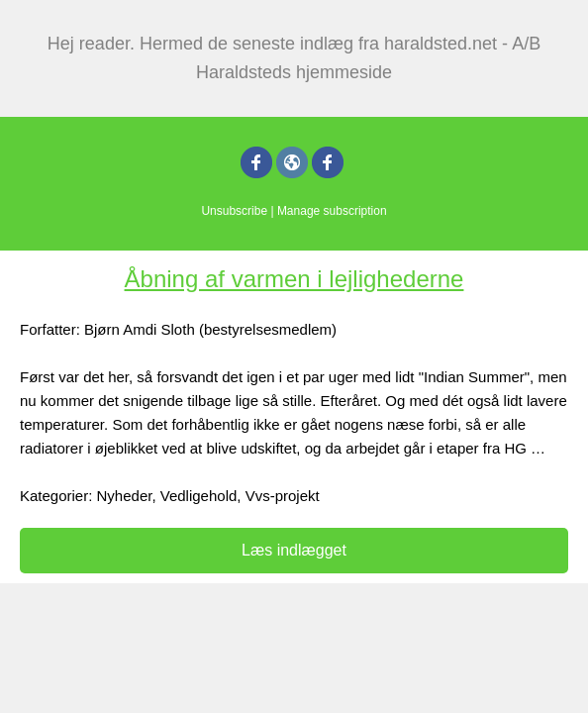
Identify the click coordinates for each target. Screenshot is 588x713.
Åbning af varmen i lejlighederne (294, 279)
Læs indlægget (294, 550)
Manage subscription (332, 211)
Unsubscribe (234, 211)
